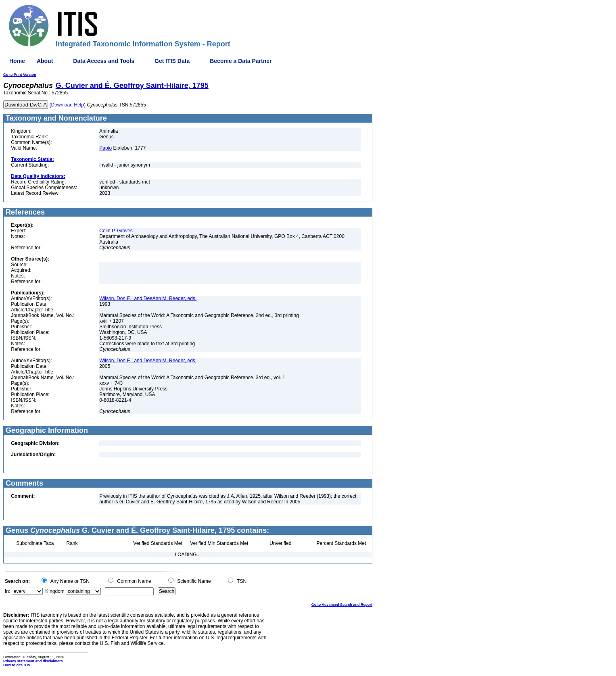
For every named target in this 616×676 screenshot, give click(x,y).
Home (17, 61)
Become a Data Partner (241, 61)
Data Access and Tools (104, 61)
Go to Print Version (20, 75)
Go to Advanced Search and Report (342, 605)
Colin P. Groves (116, 231)
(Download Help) (68, 105)
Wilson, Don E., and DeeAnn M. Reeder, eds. (148, 298)
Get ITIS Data (172, 61)
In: (7, 591)
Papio (105, 148)
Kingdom (55, 591)
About (45, 61)
